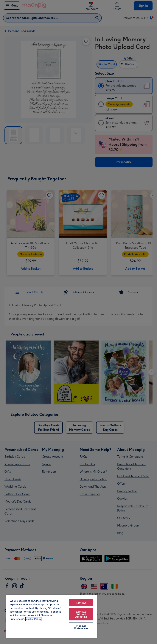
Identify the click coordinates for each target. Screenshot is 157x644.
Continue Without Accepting (81, 614)
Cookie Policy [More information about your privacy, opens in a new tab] (33, 619)
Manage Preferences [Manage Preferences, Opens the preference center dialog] (81, 627)
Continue (81, 603)
